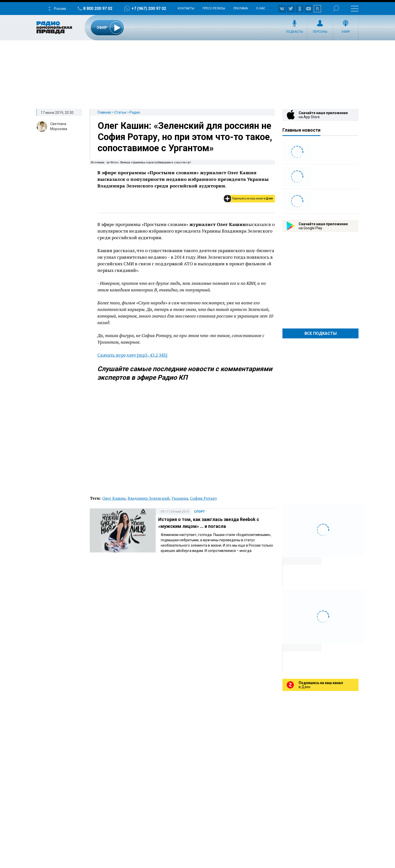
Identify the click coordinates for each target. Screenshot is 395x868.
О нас (261, 8)
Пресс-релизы (214, 8)
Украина (180, 498)
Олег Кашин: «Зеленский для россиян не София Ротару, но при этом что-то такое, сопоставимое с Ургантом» (185, 137)
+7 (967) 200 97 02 (149, 8)
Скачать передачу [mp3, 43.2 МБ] (132, 355)
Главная (104, 112)
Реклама (241, 8)
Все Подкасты (321, 333)
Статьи (120, 112)
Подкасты (294, 32)
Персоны (320, 32)
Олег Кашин (114, 498)
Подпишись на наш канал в (252, 198)
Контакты (186, 8)
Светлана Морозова (59, 126)
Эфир (346, 32)
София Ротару (203, 498)
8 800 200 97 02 (98, 8)
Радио (135, 112)
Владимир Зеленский (148, 498)
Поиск (336, 8)
